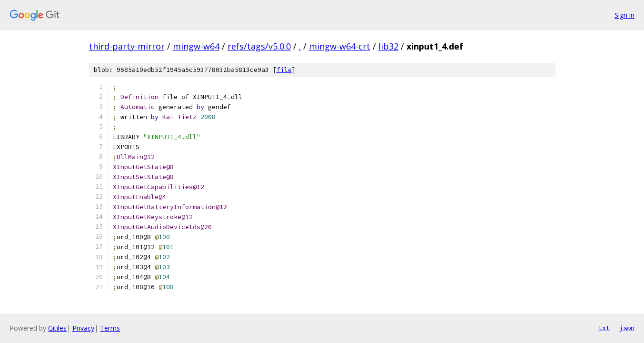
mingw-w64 (196, 46)
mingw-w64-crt (340, 46)
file (284, 70)
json (627, 328)
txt (604, 328)
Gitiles (57, 328)
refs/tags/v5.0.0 (259, 46)
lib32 (388, 46)
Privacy (83, 328)
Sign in (624, 15)
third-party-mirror (127, 46)
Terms (110, 328)
